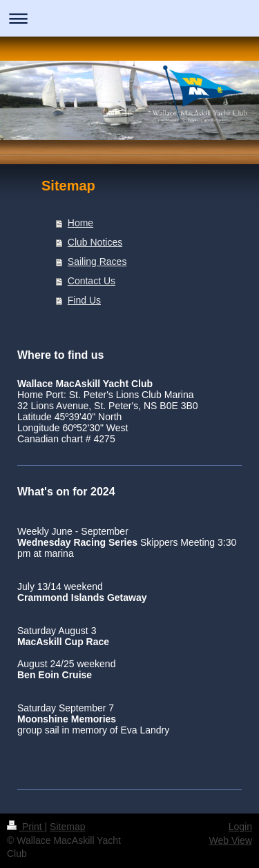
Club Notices (95, 242)
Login (240, 827)
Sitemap (67, 827)
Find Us (84, 300)
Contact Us (92, 281)
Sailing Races (97, 262)
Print (26, 827)
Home (80, 223)
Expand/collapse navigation (129, 18)
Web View (230, 840)
